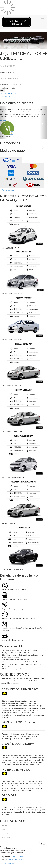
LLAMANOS (6, 97)
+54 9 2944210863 (8, 864)
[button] (4, 122)
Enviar (43, 844)
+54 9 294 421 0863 (14, 860)
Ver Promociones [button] (8, 190)
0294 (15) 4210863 (17, 857)
